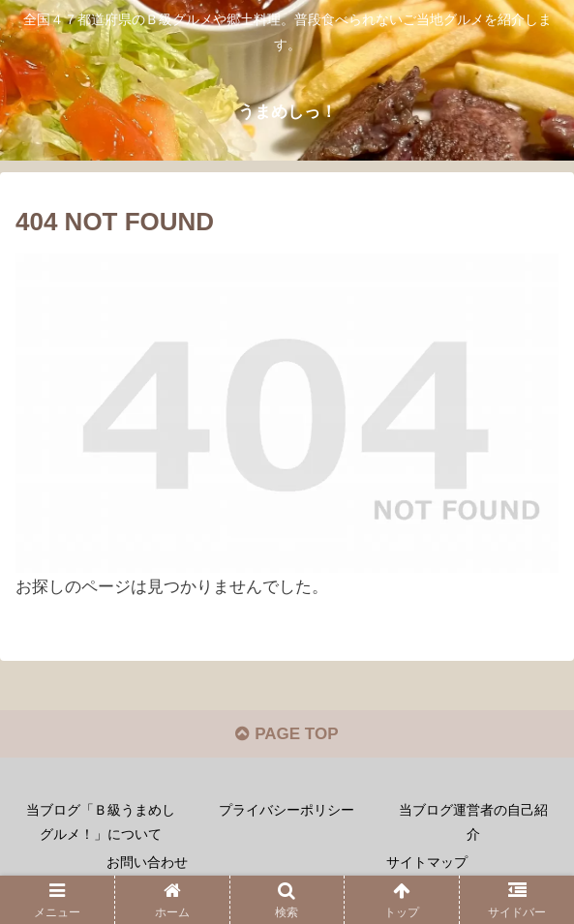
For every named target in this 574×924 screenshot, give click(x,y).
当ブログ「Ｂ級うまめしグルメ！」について (101, 822)
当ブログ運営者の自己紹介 (473, 822)
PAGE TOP (287, 734)
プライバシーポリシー (287, 810)
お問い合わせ (147, 862)
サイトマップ (427, 862)
